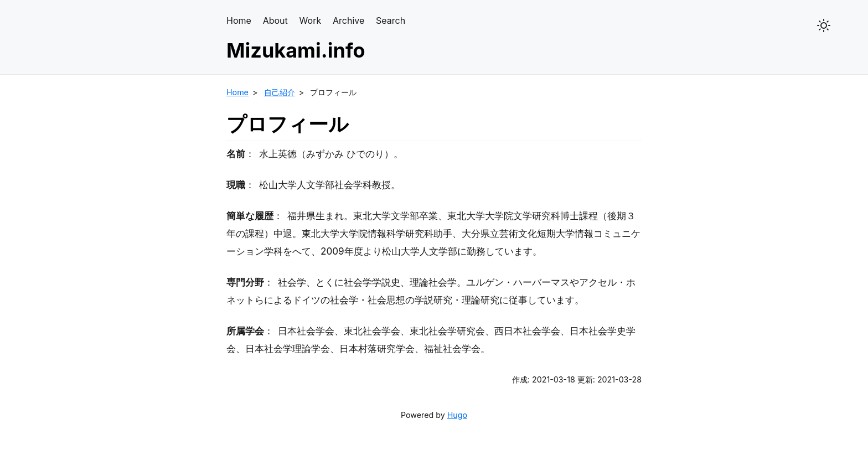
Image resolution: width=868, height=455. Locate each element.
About (275, 20)
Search (391, 20)
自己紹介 (280, 92)
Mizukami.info (296, 50)
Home (239, 20)
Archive (348, 20)
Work (311, 20)
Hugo (457, 415)
